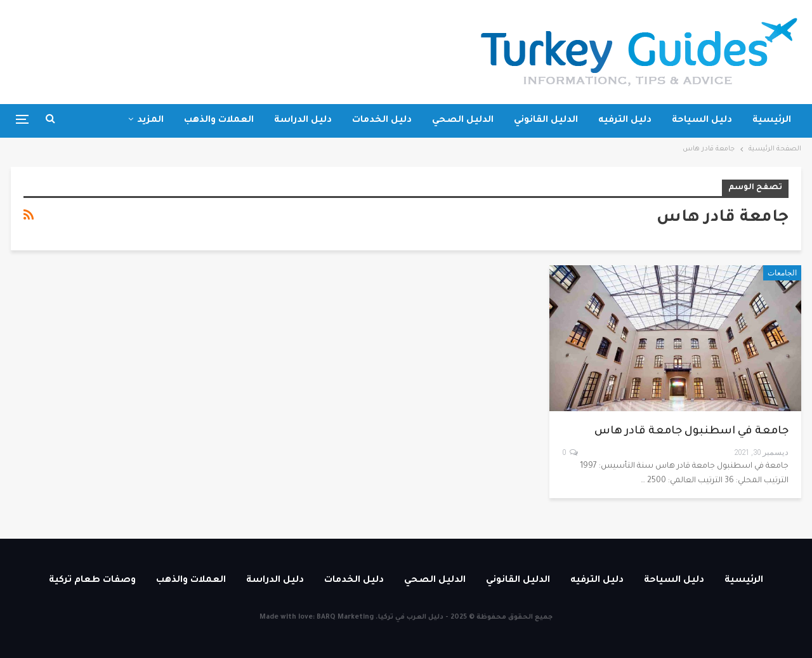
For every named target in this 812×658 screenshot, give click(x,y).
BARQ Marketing (345, 617)
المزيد (150, 121)
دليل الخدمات (382, 121)
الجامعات (782, 273)
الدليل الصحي (463, 121)
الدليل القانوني (546, 121)
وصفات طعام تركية (92, 581)
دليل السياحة (702, 121)
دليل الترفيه (625, 121)
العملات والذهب (219, 121)
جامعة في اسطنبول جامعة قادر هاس (691, 432)
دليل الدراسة (303, 121)
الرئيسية (772, 121)
